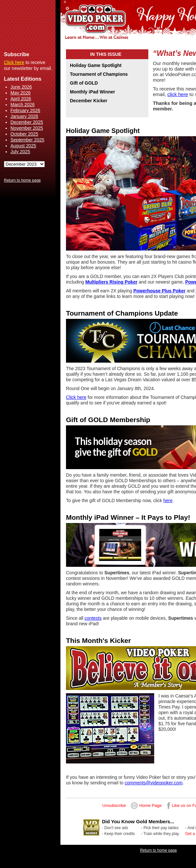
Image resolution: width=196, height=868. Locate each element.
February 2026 (25, 110)
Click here (14, 62)
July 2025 (20, 152)
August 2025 (23, 146)
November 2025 (27, 128)
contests (93, 618)
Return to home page (22, 180)
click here (178, 94)
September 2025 (27, 140)
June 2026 (21, 87)
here (168, 500)
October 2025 (24, 134)
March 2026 (23, 105)
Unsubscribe (114, 805)
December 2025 (27, 122)
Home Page (150, 805)
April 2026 (21, 99)
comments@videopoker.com (154, 783)
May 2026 (20, 93)
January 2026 (24, 116)
